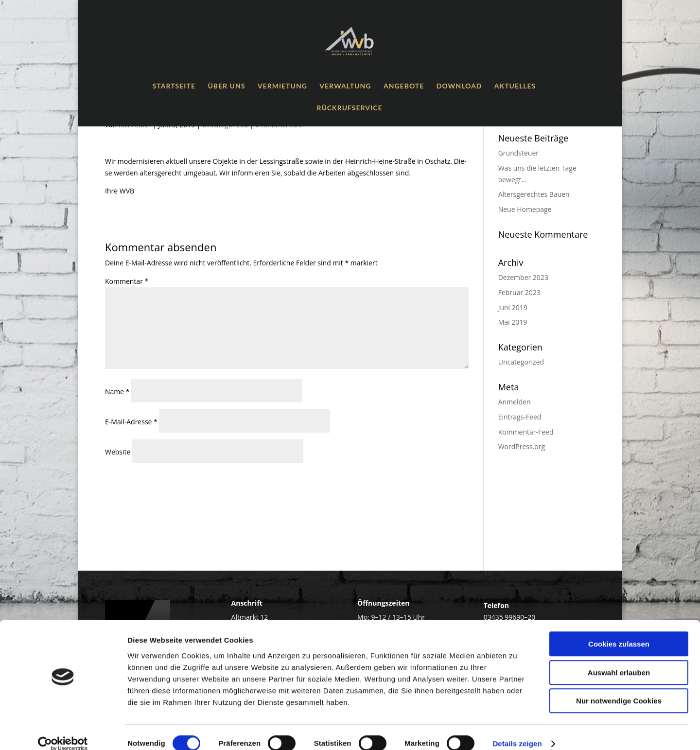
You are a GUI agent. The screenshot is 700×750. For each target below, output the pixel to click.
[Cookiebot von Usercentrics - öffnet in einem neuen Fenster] (63, 731)
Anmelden (515, 402)
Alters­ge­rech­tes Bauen (534, 194)
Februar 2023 (519, 292)
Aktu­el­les (515, 86)
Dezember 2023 (523, 277)
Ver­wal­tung (345, 86)
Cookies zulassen (619, 631)
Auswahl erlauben (619, 660)
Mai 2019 (513, 322)
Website (118, 452)
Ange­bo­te (404, 86)
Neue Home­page (525, 209)
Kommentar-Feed (526, 432)
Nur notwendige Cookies (619, 688)
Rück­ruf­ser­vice (350, 108)
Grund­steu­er (518, 153)
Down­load (459, 86)
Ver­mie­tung (282, 86)
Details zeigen (517, 731)
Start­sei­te (174, 86)
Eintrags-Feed (520, 417)
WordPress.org (522, 446)
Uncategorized (521, 362)
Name (117, 392)
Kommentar (127, 281)
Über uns (226, 86)
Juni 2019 (513, 307)
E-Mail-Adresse (131, 422)
